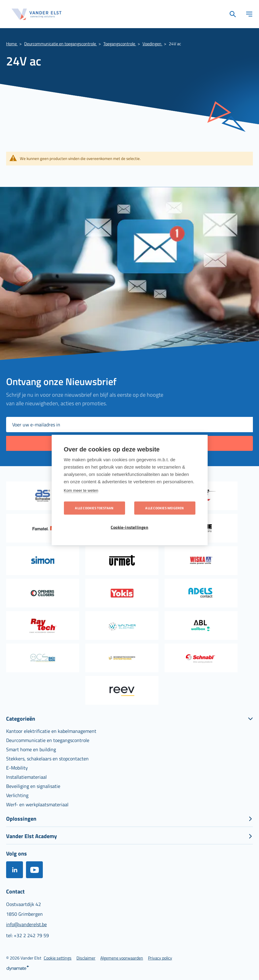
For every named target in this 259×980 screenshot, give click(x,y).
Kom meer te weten (81, 490)
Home (12, 44)
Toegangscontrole (120, 44)
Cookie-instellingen (129, 527)
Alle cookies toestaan (94, 508)
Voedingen (152, 44)
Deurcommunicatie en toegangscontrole (61, 44)
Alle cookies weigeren (165, 508)
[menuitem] (51, 731)
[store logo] (37, 14)
